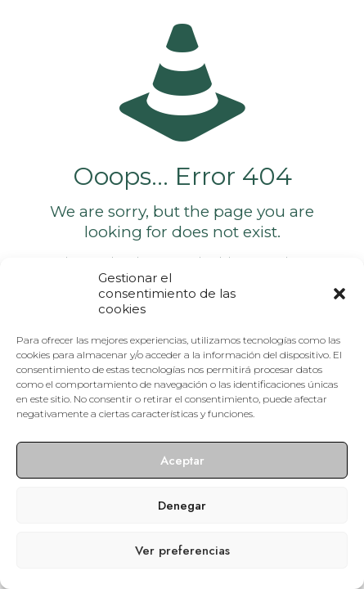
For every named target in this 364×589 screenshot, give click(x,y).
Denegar (182, 506)
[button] (339, 294)
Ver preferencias (182, 551)
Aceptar (182, 461)
